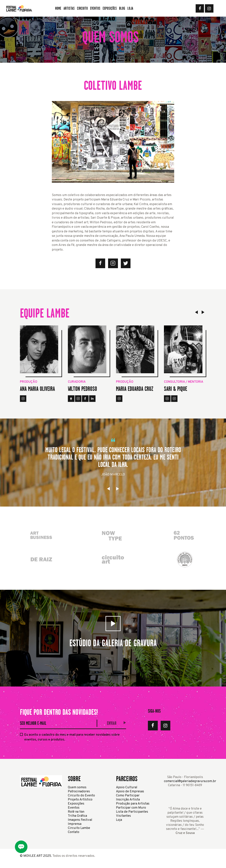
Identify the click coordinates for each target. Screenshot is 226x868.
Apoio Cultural (127, 787)
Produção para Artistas (133, 804)
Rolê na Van (76, 812)
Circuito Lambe (79, 828)
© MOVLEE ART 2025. (36, 856)
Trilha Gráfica (77, 816)
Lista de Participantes (132, 812)
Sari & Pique (176, 389)
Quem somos (77, 787)
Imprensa (75, 824)
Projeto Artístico (80, 800)
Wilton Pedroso (82, 389)
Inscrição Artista (128, 800)
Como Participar (128, 796)
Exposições (76, 804)
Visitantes (123, 816)
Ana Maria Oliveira (37, 389)
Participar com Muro (131, 808)
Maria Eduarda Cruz (135, 389)
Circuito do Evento (81, 796)
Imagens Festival (80, 820)
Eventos (74, 808)
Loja (119, 820)
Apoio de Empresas (130, 791)
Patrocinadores (79, 791)
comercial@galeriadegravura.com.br (190, 781)
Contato (74, 832)
